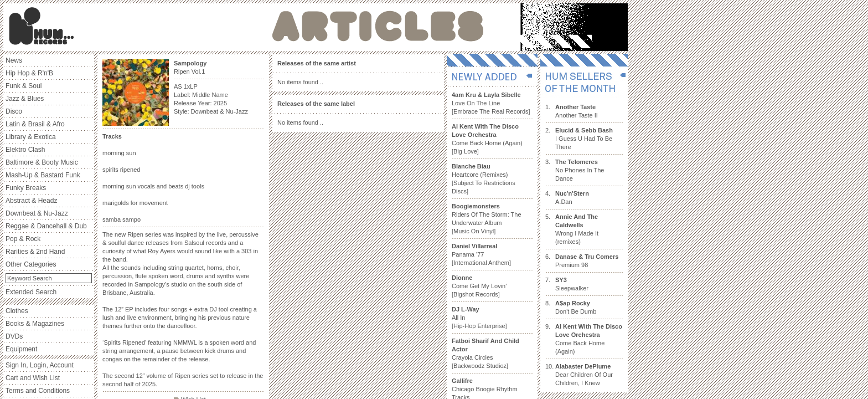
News (14, 60)
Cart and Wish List (33, 378)
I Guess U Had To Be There (584, 139)
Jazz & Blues (25, 99)
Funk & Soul (24, 86)
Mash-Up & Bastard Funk (43, 175)
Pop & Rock (23, 239)
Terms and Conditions (38, 391)
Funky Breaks (26, 188)
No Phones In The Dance (580, 170)
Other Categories (31, 264)
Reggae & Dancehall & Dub (46, 226)
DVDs (14, 336)
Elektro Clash (25, 150)
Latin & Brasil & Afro (35, 124)
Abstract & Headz (31, 201)
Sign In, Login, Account (40, 365)
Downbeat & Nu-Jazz (37, 213)
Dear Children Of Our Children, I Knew (584, 375)
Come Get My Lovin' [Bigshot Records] (479, 286)
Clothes (17, 311)
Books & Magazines (35, 324)
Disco (14, 111)
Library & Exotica (31, 137)
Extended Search (31, 292)
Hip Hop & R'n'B (29, 73)
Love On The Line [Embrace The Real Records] (491, 103)
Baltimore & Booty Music (42, 162)
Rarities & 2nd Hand (35, 252)
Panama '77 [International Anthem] (481, 254)
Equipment (21, 349)
